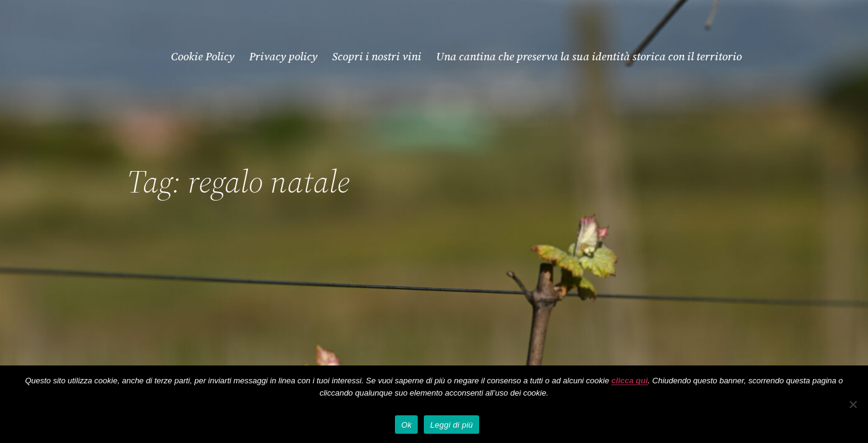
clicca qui (630, 381)
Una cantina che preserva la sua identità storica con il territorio (589, 56)
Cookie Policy (203, 56)
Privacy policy (283, 56)
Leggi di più (452, 425)
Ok (406, 425)
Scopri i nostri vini (377, 56)
